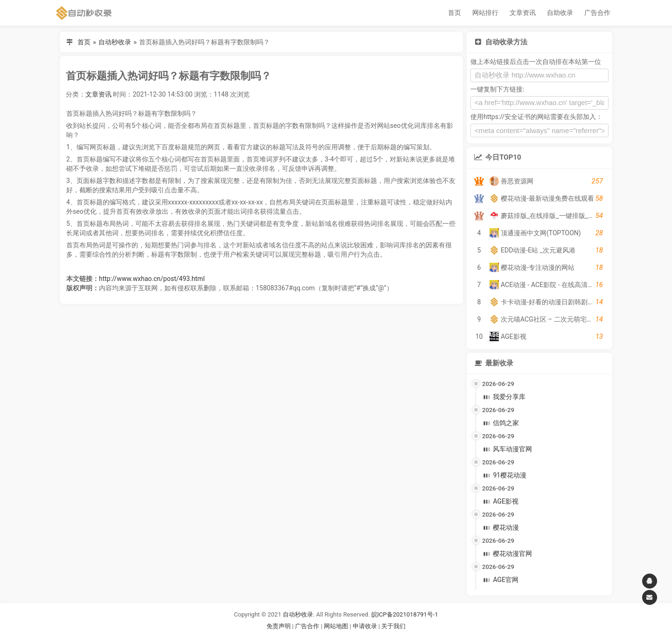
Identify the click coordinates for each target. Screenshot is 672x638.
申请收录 (365, 626)
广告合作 (597, 13)
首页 (455, 13)
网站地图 (337, 626)
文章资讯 (523, 13)
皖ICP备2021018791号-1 (405, 614)
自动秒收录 (115, 42)
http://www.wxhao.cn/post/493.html (152, 279)
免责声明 (279, 626)
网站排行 (485, 13)
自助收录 (560, 13)
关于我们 (393, 626)
